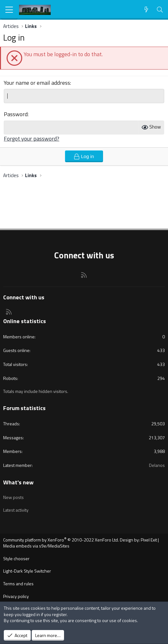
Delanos (157, 465)
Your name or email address (37, 83)
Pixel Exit (149, 540)
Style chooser (16, 558)
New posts (13, 497)
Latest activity (16, 510)
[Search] (160, 10)
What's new (18, 482)
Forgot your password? (32, 139)
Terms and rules (18, 584)
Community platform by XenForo (61, 540)
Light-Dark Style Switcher (27, 571)
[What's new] (146, 10)
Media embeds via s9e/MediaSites (36, 546)
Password (16, 114)
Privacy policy (16, 596)
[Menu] (9, 10)
